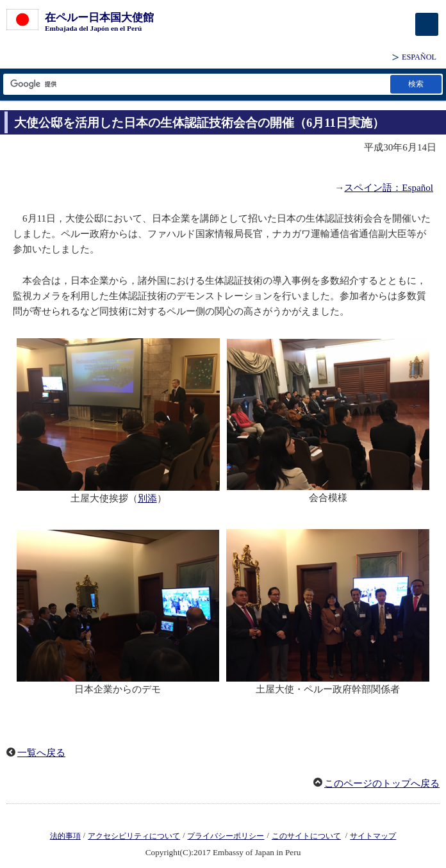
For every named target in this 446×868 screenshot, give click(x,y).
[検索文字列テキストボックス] (196, 84)
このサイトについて (306, 836)
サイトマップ (373, 836)
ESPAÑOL (419, 57)
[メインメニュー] (427, 24)
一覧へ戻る (41, 753)
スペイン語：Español (389, 188)
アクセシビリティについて (134, 836)
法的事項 (65, 836)
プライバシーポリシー (226, 836)
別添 (147, 498)
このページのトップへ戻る (382, 783)
